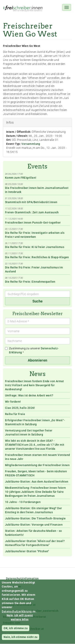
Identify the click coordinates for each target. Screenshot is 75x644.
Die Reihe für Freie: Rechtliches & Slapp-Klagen (37, 257)
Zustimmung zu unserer (32, 350)
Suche (38, 301)
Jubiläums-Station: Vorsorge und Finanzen (34, 525)
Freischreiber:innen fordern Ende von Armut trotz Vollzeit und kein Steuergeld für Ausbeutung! (34, 385)
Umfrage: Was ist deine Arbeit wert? (29, 395)
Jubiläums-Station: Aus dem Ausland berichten (37, 482)
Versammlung (31, 144)
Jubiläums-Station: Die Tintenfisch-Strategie (35, 518)
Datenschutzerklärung (17, 615)
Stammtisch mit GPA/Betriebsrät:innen (31, 202)
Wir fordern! (13, 402)
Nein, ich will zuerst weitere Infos (20, 621)
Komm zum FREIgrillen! (21, 178)
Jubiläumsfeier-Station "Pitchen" (27, 551)
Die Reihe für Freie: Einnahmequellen (30, 282)
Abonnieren (38, 360)
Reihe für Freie (15, 414)
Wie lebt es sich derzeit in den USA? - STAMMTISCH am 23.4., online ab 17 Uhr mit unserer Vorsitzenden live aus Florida (35, 445)
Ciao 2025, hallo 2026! (20, 408)
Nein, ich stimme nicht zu (20, 640)
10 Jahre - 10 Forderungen (23, 502)
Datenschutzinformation (22, 578)
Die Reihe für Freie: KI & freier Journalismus (35, 247)
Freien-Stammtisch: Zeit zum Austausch (32, 212)
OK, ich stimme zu (16, 632)
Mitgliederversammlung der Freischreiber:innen (37, 465)
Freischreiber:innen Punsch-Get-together (33, 223)
